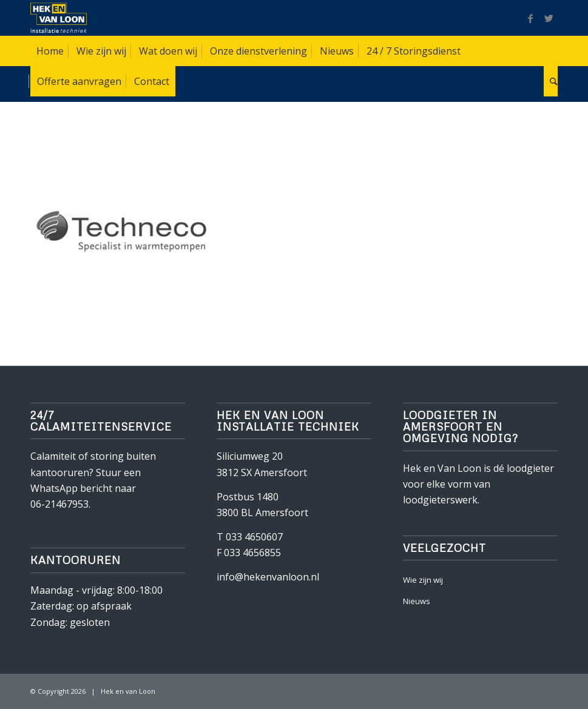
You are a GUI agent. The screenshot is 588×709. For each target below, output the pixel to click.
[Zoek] (551, 81)
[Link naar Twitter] (549, 18)
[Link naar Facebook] (530, 18)
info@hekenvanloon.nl (268, 577)
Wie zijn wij (423, 580)
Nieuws (417, 601)
